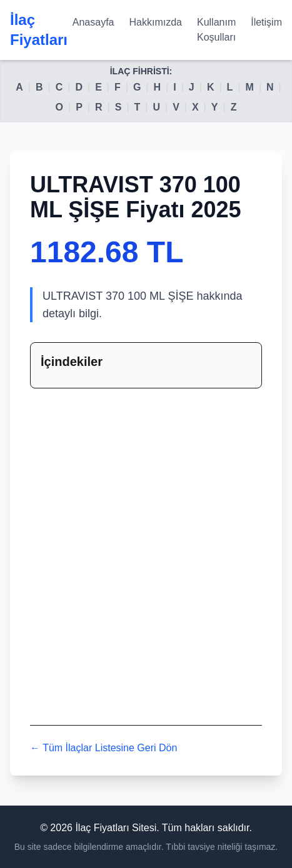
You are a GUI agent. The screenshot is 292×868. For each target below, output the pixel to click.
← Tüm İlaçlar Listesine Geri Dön (103, 748)
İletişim (266, 22)
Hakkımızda (156, 22)
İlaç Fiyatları (39, 30)
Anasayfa (93, 22)
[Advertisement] (146, 554)
